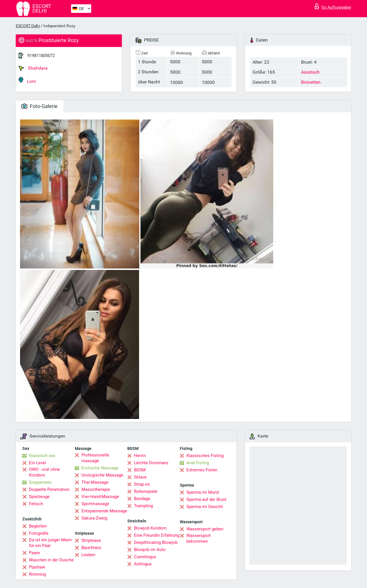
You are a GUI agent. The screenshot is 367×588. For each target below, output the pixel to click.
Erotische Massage (100, 468)
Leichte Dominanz (151, 463)
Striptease (91, 540)
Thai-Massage (95, 482)
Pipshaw (37, 567)
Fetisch (36, 504)
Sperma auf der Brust (206, 499)
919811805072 (41, 56)
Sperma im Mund (203, 492)
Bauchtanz (91, 548)
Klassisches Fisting (205, 456)
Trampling (143, 506)
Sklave (140, 477)
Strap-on (142, 484)
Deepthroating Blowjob (156, 542)
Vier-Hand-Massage (100, 497)
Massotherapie (96, 489)
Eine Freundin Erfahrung (157, 535)
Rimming (37, 574)
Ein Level (38, 463)
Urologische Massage (102, 475)
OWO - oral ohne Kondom (44, 472)
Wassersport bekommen (199, 538)
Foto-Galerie (40, 106)
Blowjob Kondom (150, 528)
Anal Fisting (198, 463)
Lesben (88, 555)
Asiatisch (310, 72)
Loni (27, 80)
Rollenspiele (146, 491)
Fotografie (39, 533)
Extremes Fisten (202, 470)
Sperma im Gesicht (205, 507)
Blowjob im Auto (150, 550)
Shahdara (33, 68)
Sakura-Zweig (94, 518)
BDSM (140, 470)
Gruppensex (40, 482)
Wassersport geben (205, 529)
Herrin (140, 456)
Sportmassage (95, 504)
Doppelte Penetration (49, 489)
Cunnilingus (145, 557)
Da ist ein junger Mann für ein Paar (50, 543)
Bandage (142, 499)
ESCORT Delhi (28, 26)
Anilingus (143, 564)
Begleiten (38, 526)
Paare (34, 553)
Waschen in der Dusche (51, 560)
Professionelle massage (95, 458)
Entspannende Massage (104, 511)
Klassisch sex (42, 456)
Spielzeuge (39, 497)
